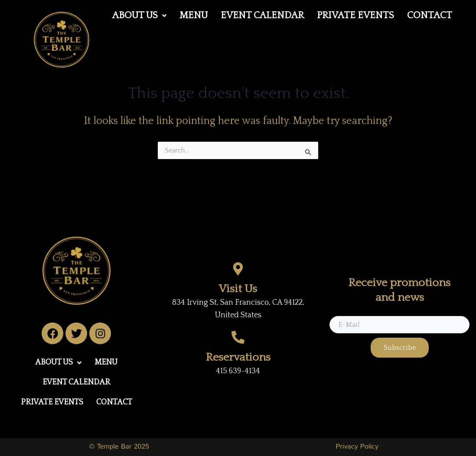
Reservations (238, 357)
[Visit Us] (238, 269)
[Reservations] (238, 337)
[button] (139, 16)
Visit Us (238, 289)
